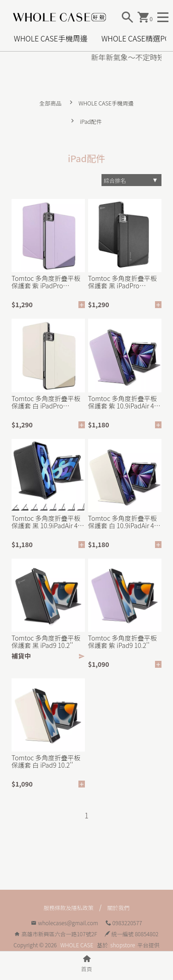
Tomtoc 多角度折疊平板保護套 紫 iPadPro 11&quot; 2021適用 (46, 282)
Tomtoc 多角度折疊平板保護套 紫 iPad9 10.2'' (122, 642)
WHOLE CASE (77, 945)
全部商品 (50, 103)
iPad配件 (91, 121)
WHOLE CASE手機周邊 (51, 38)
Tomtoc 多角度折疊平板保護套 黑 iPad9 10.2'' (46, 642)
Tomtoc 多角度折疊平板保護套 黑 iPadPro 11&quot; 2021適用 (122, 282)
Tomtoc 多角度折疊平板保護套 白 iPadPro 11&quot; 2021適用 (46, 402)
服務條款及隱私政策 (68, 907)
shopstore (123, 945)
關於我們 (119, 907)
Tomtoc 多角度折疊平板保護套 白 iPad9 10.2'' (46, 761)
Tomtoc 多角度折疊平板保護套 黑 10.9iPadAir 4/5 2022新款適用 (48, 522)
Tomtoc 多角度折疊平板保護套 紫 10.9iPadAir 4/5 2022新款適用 (124, 402)
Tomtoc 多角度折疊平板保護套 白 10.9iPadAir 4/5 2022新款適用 (124, 522)
